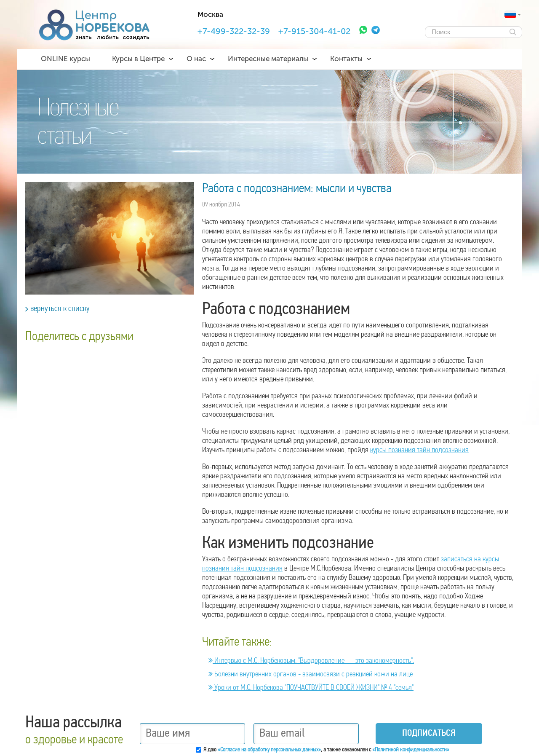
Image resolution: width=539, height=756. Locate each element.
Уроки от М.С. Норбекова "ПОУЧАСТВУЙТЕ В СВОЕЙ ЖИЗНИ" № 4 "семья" (311, 688)
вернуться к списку (57, 309)
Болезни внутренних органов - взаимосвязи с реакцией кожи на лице (311, 674)
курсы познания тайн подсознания (419, 450)
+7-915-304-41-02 (314, 31)
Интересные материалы (268, 59)
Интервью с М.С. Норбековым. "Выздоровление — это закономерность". (311, 661)
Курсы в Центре (138, 59)
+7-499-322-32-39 (234, 31)
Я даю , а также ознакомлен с (326, 750)
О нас (196, 59)
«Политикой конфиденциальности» (411, 750)
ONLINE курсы (65, 59)
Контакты (346, 59)
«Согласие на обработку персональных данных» (269, 750)
